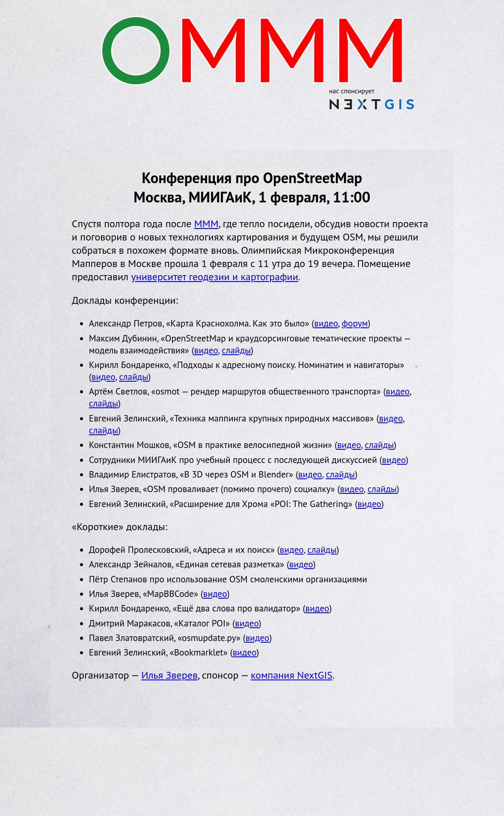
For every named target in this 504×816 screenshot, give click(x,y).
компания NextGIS (292, 675)
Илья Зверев (169, 675)
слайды (236, 350)
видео (326, 323)
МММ (206, 224)
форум (355, 323)
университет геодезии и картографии (215, 277)
